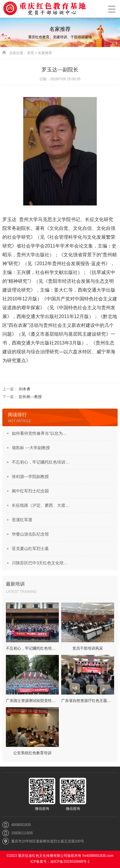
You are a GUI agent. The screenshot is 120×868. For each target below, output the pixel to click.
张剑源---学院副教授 (30, 476)
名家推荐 (45, 53)
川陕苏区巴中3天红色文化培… (40, 563)
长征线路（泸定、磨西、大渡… (41, 505)
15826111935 (22, 833)
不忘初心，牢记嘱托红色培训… (41, 462)
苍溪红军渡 (22, 520)
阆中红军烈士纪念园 (30, 491)
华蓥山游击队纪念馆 (30, 534)
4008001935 (21, 825)
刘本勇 (25, 389)
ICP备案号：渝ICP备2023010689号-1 (60, 862)
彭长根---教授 (30, 397)
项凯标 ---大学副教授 (31, 448)
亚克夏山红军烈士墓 (30, 548)
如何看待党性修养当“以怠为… (39, 433)
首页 (31, 53)
